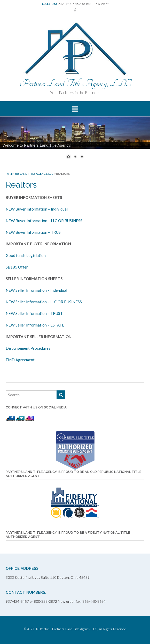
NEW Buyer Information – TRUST (34, 232)
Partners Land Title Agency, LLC (75, 83)
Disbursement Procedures (28, 348)
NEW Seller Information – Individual (36, 290)
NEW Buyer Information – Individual (37, 209)
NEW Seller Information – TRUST (34, 313)
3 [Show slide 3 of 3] (82, 157)
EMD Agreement (20, 360)
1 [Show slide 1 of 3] (68, 157)
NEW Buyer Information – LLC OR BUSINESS (44, 221)
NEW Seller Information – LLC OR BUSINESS (44, 302)
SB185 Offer (17, 267)
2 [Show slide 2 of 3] (75, 157)
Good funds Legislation (26, 255)
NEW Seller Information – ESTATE (35, 325)
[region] (75, 141)
